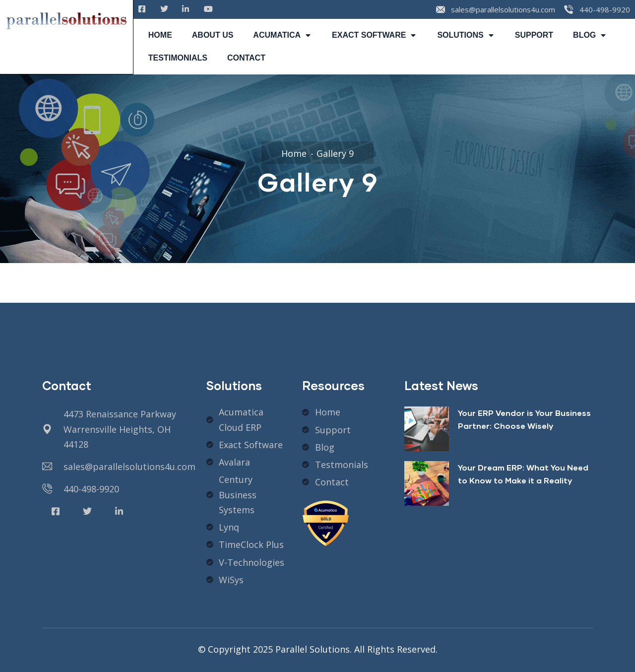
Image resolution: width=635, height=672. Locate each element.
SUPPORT (534, 35)
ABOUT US (213, 35)
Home (294, 153)
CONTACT (246, 58)
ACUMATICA (283, 35)
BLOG (590, 35)
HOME (160, 35)
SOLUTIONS (466, 35)
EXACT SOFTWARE (375, 35)
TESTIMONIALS (178, 58)
